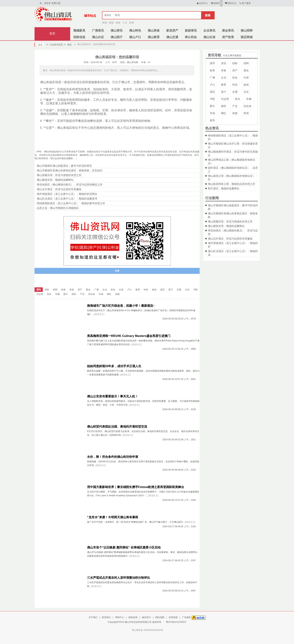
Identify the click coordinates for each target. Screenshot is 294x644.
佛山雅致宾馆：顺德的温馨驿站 (226, 226)
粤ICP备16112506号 (176, 622)
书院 (212, 99)
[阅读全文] (99, 314)
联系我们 (106, 617)
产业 (235, 106)
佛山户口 (135, 37)
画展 (235, 113)
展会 (246, 70)
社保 (246, 78)
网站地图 (160, 617)
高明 (132, 23)
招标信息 (79, 37)
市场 (212, 113)
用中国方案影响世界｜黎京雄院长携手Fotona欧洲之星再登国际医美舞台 (136, 487)
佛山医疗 (117, 37)
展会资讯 (228, 31)
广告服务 (186, 617)
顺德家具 (79, 31)
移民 (224, 106)
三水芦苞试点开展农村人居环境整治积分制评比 (119, 578)
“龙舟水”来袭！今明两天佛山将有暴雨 (113, 517)
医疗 (224, 92)
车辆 (249, 99)
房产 (235, 70)
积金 (235, 78)
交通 (235, 92)
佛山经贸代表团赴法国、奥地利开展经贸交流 (117, 427)
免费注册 (56, 3)
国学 (212, 63)
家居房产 (172, 31)
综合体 (247, 106)
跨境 (246, 113)
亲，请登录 (45, 3)
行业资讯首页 (55, 45)
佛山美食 (154, 31)
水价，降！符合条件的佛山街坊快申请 (113, 457)
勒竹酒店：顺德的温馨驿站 (224, 188)
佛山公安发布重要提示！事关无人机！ (113, 396)
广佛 (212, 78)
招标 (235, 63)
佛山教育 (154, 37)
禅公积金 (191, 37)
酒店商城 (247, 37)
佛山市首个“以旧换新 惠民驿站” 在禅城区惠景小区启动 (124, 547)
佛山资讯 (117, 31)
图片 (212, 106)
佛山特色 (135, 31)
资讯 (224, 63)
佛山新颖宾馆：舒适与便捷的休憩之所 (230, 221)
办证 (246, 92)
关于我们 (93, 617)
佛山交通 (172, 37)
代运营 (225, 99)
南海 (118, 23)
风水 (238, 99)
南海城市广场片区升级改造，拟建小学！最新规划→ (122, 306)
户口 (212, 85)
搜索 (208, 15)
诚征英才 (146, 617)
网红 (224, 113)
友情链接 (173, 617)
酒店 (68, 45)
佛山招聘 (247, 31)
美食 (224, 70)
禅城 (105, 23)
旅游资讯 (191, 31)
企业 (224, 78)
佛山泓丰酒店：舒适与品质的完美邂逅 (230, 239)
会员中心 (202, 3)
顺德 (111, 23)
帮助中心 (120, 617)
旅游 (246, 85)
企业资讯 (209, 31)
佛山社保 (209, 37)
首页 (52, 34)
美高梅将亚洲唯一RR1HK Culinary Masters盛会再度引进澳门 (129, 336)
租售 (212, 70)
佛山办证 (98, 37)
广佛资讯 (98, 31)
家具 (212, 120)
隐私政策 (133, 617)
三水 (125, 23)
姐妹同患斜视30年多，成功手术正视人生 (114, 366)
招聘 (246, 63)
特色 (235, 85)
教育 (224, 85)
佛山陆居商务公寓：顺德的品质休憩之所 (232, 184)
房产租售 (228, 37)
